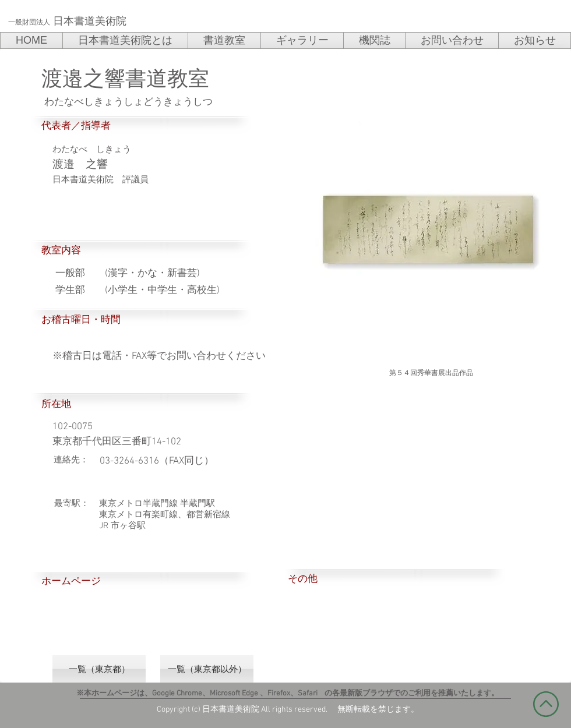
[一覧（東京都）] (99, 669)
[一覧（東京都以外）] (207, 669)
